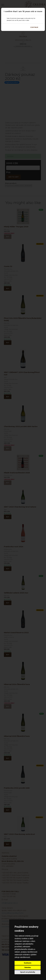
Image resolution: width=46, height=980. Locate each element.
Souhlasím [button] (28, 963)
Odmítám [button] (28, 967)
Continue (34, 27)
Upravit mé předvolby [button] (28, 972)
